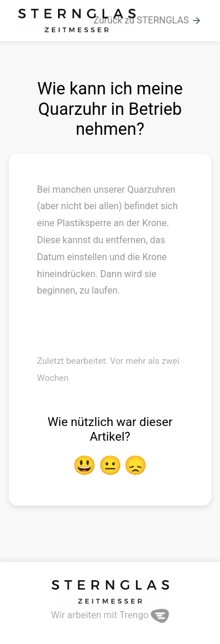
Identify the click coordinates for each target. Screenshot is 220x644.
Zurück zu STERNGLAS (148, 21)
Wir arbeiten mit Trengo (110, 615)
